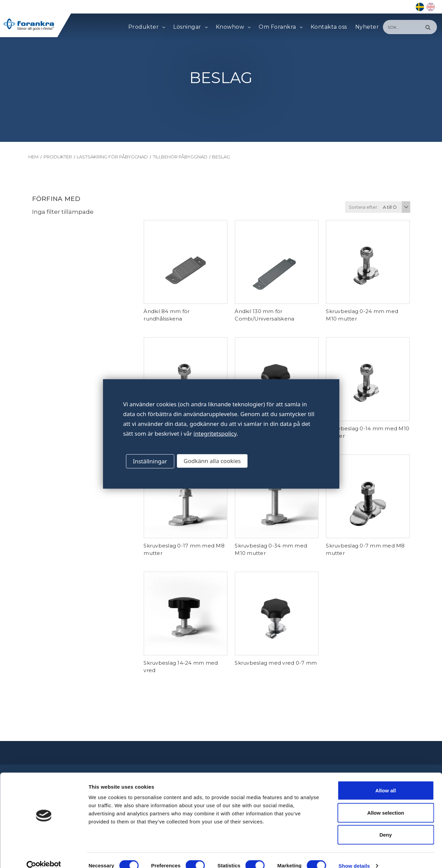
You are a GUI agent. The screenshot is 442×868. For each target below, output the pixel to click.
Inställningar (150, 461)
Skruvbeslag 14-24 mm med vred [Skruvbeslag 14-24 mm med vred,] (181, 667)
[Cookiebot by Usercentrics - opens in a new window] (44, 855)
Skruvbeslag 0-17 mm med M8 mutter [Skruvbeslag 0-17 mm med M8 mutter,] (184, 550)
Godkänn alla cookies (212, 461)
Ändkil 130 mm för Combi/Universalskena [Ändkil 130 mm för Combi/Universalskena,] (264, 315)
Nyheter (367, 27)
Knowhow (233, 27)
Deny (386, 824)
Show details (354, 855)
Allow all (386, 779)
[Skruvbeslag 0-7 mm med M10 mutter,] (186, 379)
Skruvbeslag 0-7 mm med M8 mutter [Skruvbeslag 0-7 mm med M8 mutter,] (365, 550)
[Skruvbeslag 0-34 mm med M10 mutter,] (277, 496)
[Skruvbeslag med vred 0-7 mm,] (277, 614)
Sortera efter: (363, 207)
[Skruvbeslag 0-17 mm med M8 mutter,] (186, 496)
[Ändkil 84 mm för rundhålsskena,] (186, 262)
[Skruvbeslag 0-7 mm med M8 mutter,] (368, 496)
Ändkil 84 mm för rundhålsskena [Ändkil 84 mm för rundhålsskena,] (166, 315)
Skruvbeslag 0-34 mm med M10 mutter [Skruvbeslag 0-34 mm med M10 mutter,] (271, 550)
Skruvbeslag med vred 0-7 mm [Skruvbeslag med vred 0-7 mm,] (276, 663)
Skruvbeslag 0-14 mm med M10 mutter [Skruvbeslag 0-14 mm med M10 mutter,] (368, 432)
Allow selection (385, 802)
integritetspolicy (215, 433)
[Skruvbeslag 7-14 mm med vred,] (277, 379)
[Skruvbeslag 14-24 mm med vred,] (186, 614)
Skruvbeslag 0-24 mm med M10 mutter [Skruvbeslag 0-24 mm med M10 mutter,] (362, 315)
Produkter (147, 27)
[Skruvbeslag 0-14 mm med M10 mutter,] (368, 379)
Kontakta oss (329, 27)
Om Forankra (280, 27)
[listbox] (396, 207)
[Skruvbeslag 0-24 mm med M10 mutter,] (368, 262)
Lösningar (190, 27)
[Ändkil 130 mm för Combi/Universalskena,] (277, 262)
